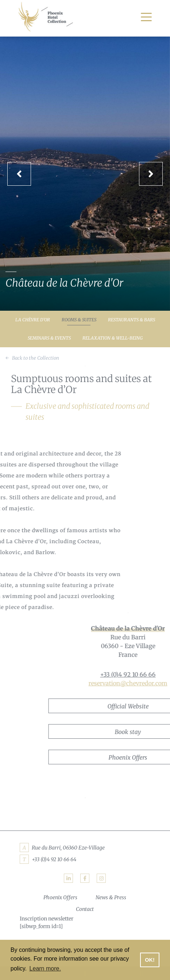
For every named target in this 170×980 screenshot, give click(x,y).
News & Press (111, 897)
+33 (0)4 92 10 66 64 (54, 859)
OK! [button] (150, 960)
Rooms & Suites (79, 320)
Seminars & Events (49, 338)
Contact (85, 909)
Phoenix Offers (60, 897)
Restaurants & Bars (132, 320)
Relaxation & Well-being (113, 338)
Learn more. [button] (45, 968)
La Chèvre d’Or (33, 320)
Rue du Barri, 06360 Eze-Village (68, 848)
